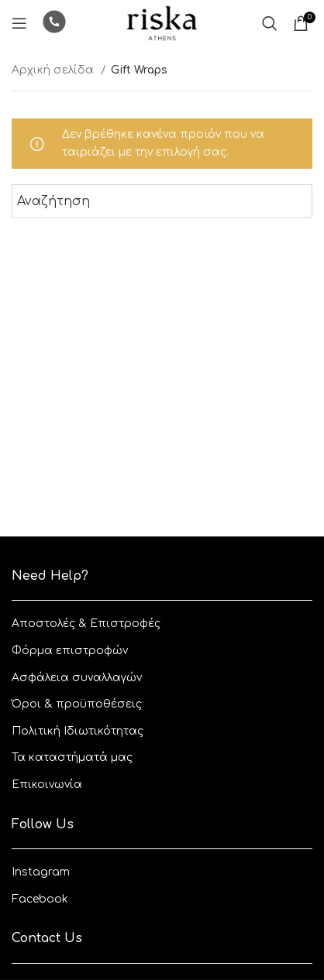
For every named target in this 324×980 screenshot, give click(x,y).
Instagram (41, 872)
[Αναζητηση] (270, 23)
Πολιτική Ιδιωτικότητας (78, 731)
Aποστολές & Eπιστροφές (86, 624)
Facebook (40, 899)
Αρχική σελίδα (54, 70)
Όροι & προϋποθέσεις (77, 704)
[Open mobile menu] (19, 23)
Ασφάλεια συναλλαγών (77, 678)
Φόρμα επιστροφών (70, 651)
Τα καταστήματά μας (72, 757)
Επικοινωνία (47, 785)
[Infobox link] (54, 24)
